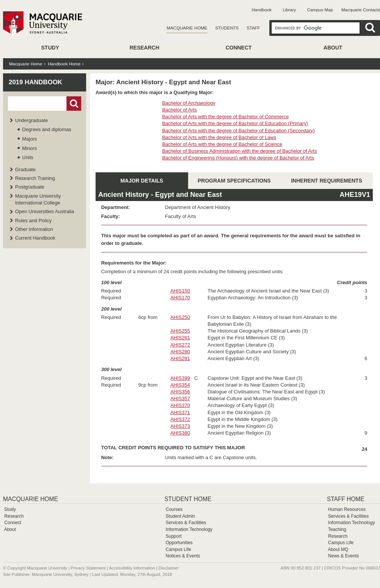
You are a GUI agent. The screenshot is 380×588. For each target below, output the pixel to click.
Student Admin (180, 516)
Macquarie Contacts (361, 10)
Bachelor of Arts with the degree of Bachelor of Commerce (225, 117)
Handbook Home (64, 64)
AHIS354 (180, 385)
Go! (74, 104)
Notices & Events (183, 556)
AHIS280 (180, 352)
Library (289, 10)
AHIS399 (180, 378)
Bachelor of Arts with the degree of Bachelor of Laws (219, 137)
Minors (30, 148)
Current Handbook (35, 238)
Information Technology (189, 529)
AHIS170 (180, 298)
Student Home (188, 499)
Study (50, 48)
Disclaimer (169, 568)
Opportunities (179, 543)
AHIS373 (180, 426)
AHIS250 (180, 317)
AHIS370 (180, 405)
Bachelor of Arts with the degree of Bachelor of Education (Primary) (235, 123)
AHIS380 (180, 433)
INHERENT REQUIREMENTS (326, 181)
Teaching (337, 529)
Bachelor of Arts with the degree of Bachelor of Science (222, 144)
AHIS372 (180, 419)
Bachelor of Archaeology (189, 103)
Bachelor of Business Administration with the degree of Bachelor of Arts (239, 151)
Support (173, 536)
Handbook (262, 10)
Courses (174, 509)
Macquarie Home (187, 28)
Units (28, 157)
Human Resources (347, 509)
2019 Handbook (36, 82)
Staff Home (345, 499)
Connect (239, 48)
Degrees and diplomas (47, 129)
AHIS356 (180, 392)
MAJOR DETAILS (142, 181)
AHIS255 (180, 331)
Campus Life (178, 549)
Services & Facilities (186, 523)
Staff (253, 28)
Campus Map (320, 10)
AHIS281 (180, 358)
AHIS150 (180, 291)
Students (227, 28)
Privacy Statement (88, 568)
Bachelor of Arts (179, 110)
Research (144, 48)
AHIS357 (180, 398)
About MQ (338, 549)
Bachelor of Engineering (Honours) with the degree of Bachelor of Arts (238, 158)
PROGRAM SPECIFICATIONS (234, 181)
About (333, 48)
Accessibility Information (132, 568)
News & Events (344, 556)
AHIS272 (180, 345)
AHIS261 (180, 338)
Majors (30, 139)
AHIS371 (180, 412)
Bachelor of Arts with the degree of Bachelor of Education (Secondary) (238, 131)
